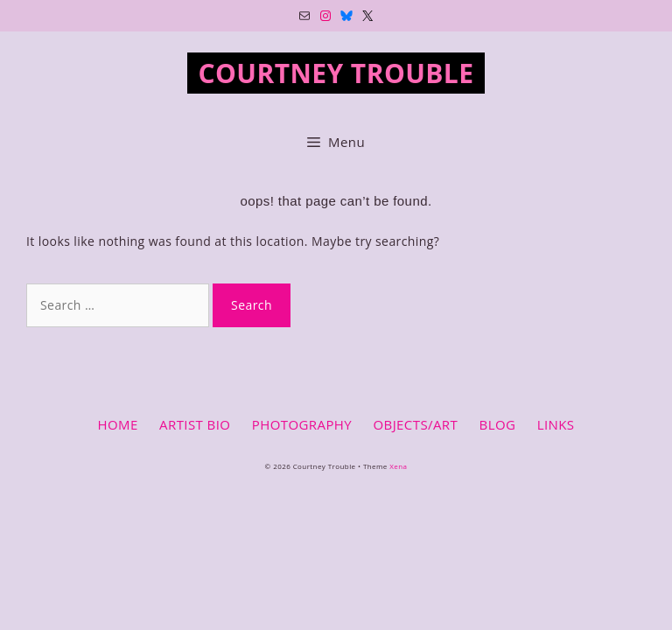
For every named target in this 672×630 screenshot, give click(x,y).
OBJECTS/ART (415, 424)
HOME (117, 424)
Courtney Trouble (336, 73)
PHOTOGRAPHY (302, 424)
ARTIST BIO (195, 424)
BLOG (498, 424)
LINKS (556, 424)
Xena (398, 466)
